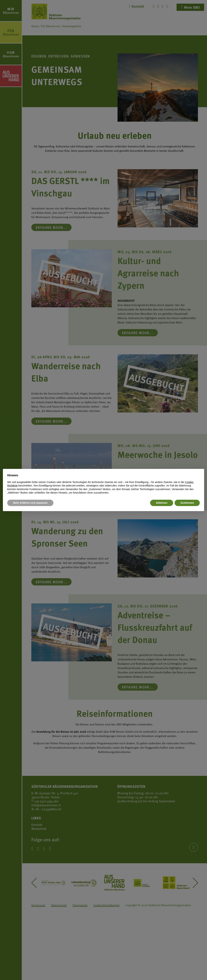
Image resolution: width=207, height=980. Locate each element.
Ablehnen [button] (162, 503)
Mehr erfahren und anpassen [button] (30, 503)
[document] (103, 484)
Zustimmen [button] (187, 503)
